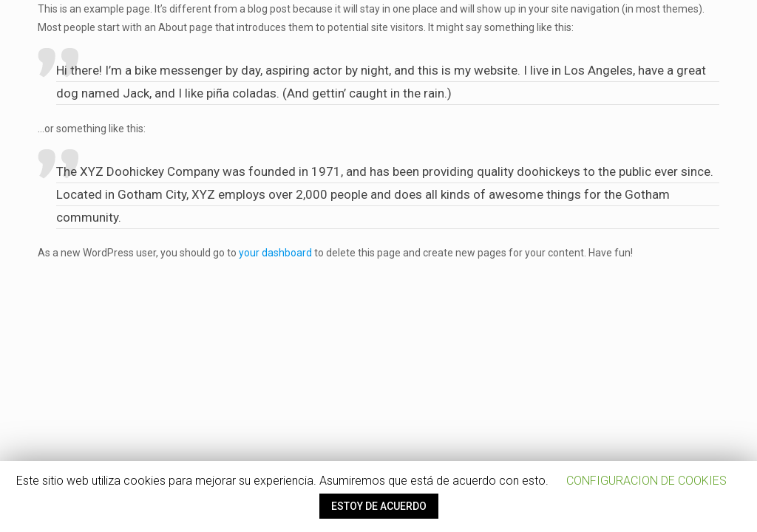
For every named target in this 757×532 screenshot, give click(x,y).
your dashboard (275, 253)
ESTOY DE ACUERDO (379, 506)
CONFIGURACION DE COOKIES (646, 481)
